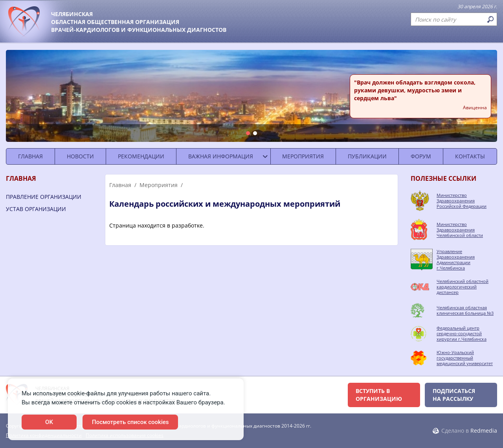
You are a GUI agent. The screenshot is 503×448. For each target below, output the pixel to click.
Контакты (470, 156)
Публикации (367, 156)
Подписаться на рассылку (454, 395)
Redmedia (484, 431)
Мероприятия (303, 156)
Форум (421, 156)
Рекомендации (141, 156)
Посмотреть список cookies (130, 422)
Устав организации (36, 209)
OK (49, 422)
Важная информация (221, 156)
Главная (30, 156)
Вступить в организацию (379, 395)
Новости (80, 156)
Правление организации (44, 197)
